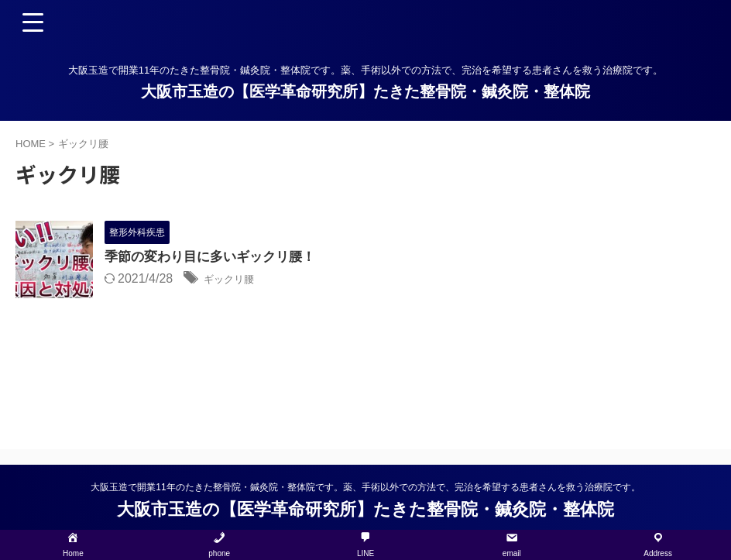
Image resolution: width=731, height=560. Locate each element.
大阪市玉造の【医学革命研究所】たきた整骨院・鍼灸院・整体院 (365, 91)
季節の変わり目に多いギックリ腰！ (216, 258)
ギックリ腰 (235, 280)
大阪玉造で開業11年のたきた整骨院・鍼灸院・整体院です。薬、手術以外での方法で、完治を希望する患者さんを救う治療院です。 (365, 487)
